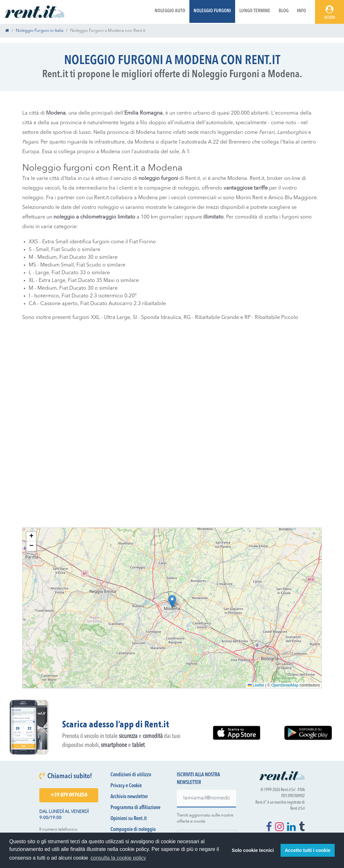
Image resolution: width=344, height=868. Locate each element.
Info (301, 11)
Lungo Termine (255, 11)
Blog (284, 11)
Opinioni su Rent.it (129, 819)
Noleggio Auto (170, 11)
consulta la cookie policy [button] (118, 858)
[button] (172, 601)
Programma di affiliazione (135, 808)
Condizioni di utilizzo (131, 775)
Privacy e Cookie (126, 786)
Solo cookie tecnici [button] (253, 850)
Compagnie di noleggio (133, 830)
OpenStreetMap (285, 685)
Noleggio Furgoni (212, 11)
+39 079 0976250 (69, 795)
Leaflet (256, 685)
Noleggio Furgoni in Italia (40, 31)
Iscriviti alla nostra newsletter (198, 779)
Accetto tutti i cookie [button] (308, 850)
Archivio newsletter (129, 797)
